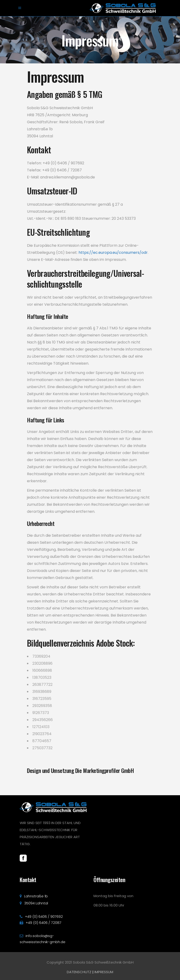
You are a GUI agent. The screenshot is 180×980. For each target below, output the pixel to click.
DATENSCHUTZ (79, 972)
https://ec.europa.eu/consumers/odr (113, 253)
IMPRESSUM (104, 972)
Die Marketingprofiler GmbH (105, 770)
